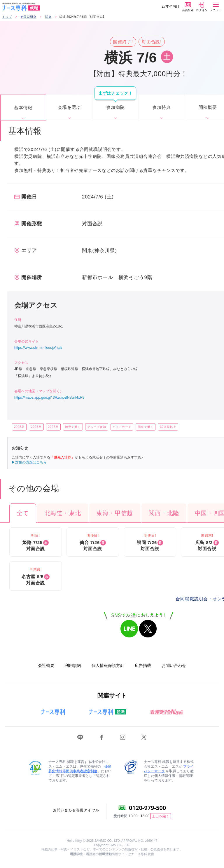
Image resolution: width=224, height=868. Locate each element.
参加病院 (115, 107)
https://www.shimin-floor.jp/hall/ (38, 348)
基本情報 (23, 108)
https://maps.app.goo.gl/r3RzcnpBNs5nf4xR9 (49, 398)
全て (23, 513)
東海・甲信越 (115, 513)
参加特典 (161, 107)
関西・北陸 (164, 513)
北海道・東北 (63, 513)
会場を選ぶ (69, 107)
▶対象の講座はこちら (29, 462)
